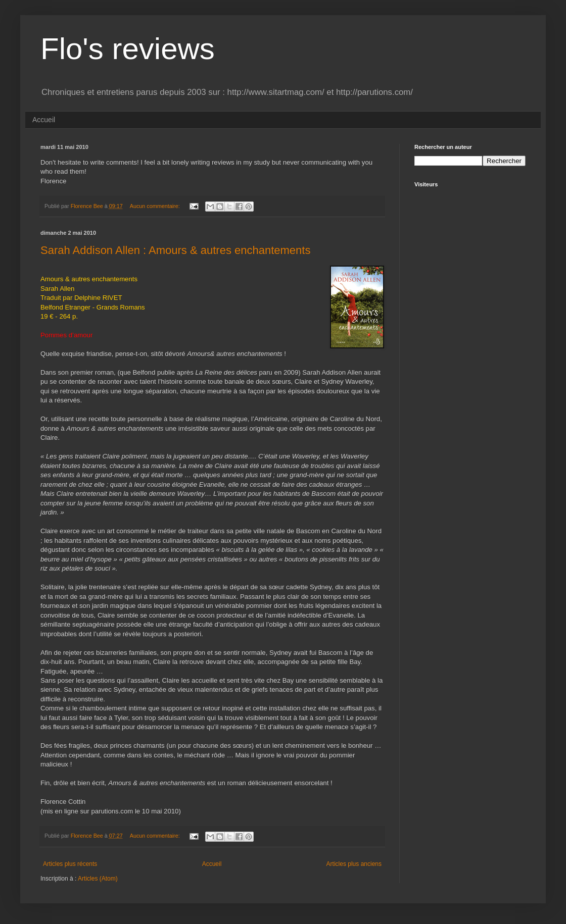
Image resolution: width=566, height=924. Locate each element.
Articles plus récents (70, 864)
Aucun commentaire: (156, 206)
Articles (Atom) (98, 879)
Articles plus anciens (354, 864)
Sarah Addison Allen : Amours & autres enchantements (175, 250)
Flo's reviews (128, 49)
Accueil (44, 120)
